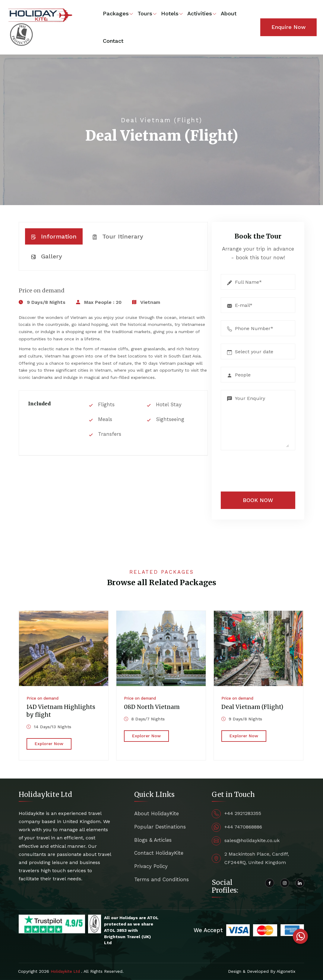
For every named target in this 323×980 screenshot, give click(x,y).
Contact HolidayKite (159, 853)
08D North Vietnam (152, 707)
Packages (116, 13)
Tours (145, 13)
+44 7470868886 (243, 827)
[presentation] (258, 470)
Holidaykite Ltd (66, 971)
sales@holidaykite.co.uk (252, 840)
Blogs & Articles (153, 840)
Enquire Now (288, 27)
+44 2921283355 (243, 813)
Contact (113, 41)
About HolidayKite (157, 813)
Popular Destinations (160, 827)
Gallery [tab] (47, 256)
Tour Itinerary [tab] (118, 236)
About (229, 13)
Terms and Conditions (161, 879)
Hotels (170, 13)
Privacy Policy (151, 866)
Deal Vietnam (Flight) (252, 707)
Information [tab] (54, 236)
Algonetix (286, 971)
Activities (200, 13)
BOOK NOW (258, 500)
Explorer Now (49, 744)
